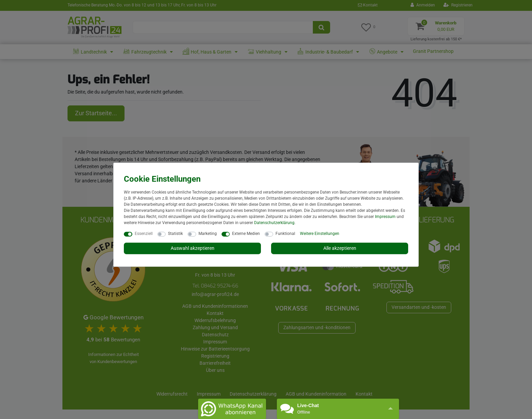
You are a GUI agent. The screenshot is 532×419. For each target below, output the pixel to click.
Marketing (208, 234)
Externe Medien (246, 234)
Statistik (175, 234)
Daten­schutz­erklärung (274, 223)
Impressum (385, 217)
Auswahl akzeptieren (193, 248)
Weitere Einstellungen (320, 234)
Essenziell (144, 234)
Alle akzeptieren (340, 248)
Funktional (285, 234)
